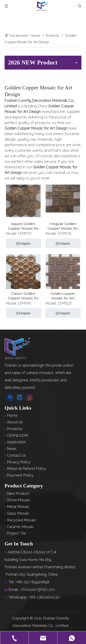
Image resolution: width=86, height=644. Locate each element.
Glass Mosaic (18, 513)
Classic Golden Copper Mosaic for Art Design (23, 296)
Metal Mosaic (18, 507)
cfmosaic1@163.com (37, 589)
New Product (18, 494)
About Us (15, 422)
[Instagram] (29, 397)
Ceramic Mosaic (20, 527)
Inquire (24, 244)
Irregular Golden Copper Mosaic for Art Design (63, 226)
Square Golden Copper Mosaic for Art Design (23, 226)
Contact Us (16, 455)
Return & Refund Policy (26, 469)
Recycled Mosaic (21, 520)
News (12, 449)
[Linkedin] (19, 397)
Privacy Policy (19, 462)
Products (15, 429)
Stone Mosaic (18, 500)
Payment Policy (20, 475)
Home (12, 415)
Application (17, 442)
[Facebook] (10, 397)
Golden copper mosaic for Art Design (63, 296)
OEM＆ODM (17, 436)
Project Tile (16, 533)
